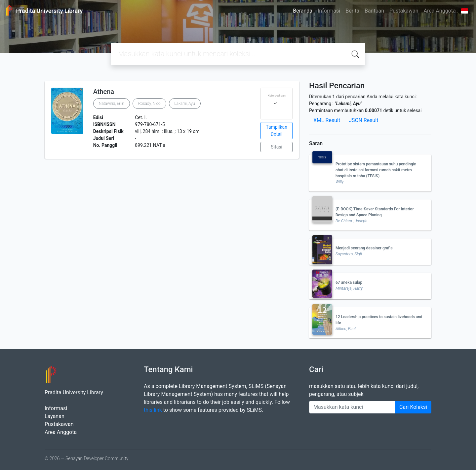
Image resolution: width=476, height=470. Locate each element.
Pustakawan (404, 11)
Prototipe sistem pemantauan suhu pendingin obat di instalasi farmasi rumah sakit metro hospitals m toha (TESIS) (376, 170)
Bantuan (374, 11)
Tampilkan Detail (277, 130)
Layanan (55, 416)
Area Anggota (440, 11)
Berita (352, 11)
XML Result (327, 120)
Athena (104, 92)
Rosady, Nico (149, 104)
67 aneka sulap (349, 282)
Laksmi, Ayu (185, 104)
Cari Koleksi (413, 407)
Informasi (329, 11)
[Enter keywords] (352, 407)
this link (153, 410)
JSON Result (363, 120)
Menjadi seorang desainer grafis (364, 248)
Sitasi (277, 147)
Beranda (303, 11)
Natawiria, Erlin (112, 104)
